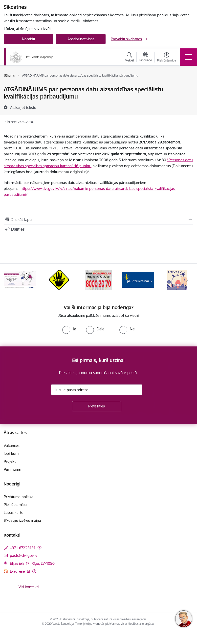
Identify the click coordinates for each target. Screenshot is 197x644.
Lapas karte (13, 513)
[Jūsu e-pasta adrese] (97, 390)
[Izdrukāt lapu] (98, 220)
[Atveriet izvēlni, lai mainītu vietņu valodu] (145, 58)
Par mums (12, 469)
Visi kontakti (29, 587)
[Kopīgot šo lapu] (98, 229)
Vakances (12, 446)
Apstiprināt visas (81, 39)
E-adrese (18, 571)
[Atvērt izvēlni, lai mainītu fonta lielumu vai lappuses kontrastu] (166, 58)
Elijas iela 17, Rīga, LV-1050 (32, 563)
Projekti (10, 461)
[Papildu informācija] (39, 548)
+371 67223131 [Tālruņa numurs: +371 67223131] (23, 548)
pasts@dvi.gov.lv (23, 555)
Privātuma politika (19, 497)
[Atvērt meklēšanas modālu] (129, 58)
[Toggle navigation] (188, 57)
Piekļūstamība (15, 505)
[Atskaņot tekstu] (23, 107)
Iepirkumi (11, 453)
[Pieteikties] (97, 406)
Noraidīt (29, 39)
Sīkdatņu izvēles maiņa (22, 520)
